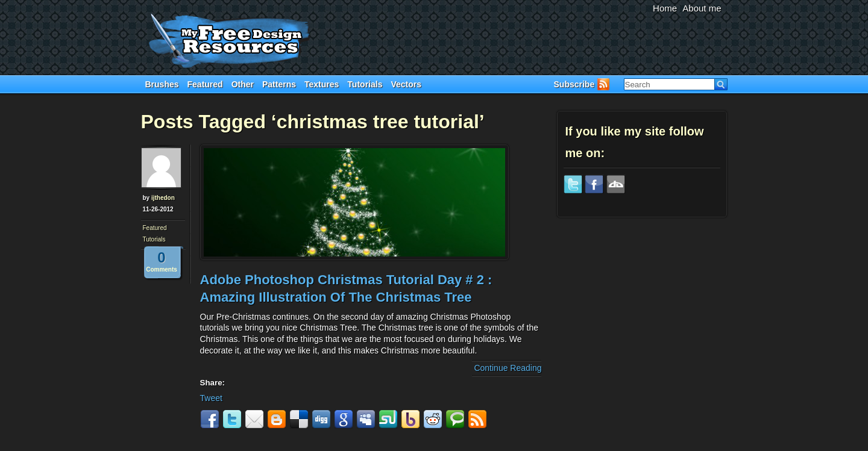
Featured (205, 84)
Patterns (279, 84)
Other (243, 84)
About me (702, 8)
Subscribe (574, 84)
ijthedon (163, 198)
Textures (322, 84)
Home (665, 8)
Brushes (162, 84)
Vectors (406, 84)
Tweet (211, 398)
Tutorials (365, 84)
